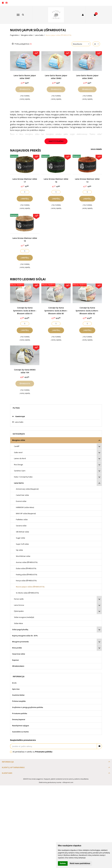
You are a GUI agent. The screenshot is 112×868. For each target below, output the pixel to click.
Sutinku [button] (63, 863)
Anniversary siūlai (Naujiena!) (27, 489)
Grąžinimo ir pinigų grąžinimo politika (28, 707)
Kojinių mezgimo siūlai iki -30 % (25, 636)
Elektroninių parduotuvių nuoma (50, 782)
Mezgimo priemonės (20, 642)
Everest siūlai (21, 501)
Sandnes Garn (20, 471)
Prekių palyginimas (22, 44)
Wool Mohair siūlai (23, 556)
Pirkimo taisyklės (19, 701)
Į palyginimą (25, 96)
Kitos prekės (17, 648)
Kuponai (15, 660)
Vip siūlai (19, 550)
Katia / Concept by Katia (23, 477)
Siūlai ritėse (18, 623)
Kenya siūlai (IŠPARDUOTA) (26, 581)
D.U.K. (14, 683)
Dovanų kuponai (19, 719)
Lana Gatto (19, 483)
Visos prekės (96, 149)
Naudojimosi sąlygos (21, 726)
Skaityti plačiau (56, 141)
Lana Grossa (19, 605)
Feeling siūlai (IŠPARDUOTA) (26, 575)
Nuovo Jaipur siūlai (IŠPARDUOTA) (30, 587)
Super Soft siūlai (22, 544)
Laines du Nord (20, 458)
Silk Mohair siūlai (22, 532)
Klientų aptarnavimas (13, 767)
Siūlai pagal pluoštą (20, 629)
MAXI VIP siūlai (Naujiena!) (26, 513)
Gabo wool (18, 452)
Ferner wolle (19, 599)
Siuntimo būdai (18, 695)
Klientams (7, 773)
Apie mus (16, 689)
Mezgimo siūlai (19, 440)
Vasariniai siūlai (19, 654)
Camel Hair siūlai (22, 495)
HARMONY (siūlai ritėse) (25, 507)
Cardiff (17, 446)
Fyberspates (19, 611)
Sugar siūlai (20, 538)
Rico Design (18, 465)
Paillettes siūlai (22, 519)
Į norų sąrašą (25, 99)
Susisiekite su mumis (20, 732)
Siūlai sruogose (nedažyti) (24, 617)
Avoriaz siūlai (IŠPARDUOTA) (27, 562)
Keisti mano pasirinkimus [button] (80, 863)
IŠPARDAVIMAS (18, 666)
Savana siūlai (21, 526)
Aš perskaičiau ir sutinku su (32, 752)
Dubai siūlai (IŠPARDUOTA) (26, 568)
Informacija (8, 762)
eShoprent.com (68, 782)
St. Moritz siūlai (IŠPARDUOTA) (27, 593)
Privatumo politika (20, 713)
